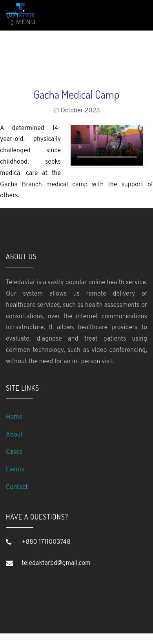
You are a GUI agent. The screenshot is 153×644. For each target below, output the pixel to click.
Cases (14, 452)
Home (14, 417)
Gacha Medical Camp (76, 94)
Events (15, 470)
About (14, 435)
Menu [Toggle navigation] (24, 23)
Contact (17, 487)
